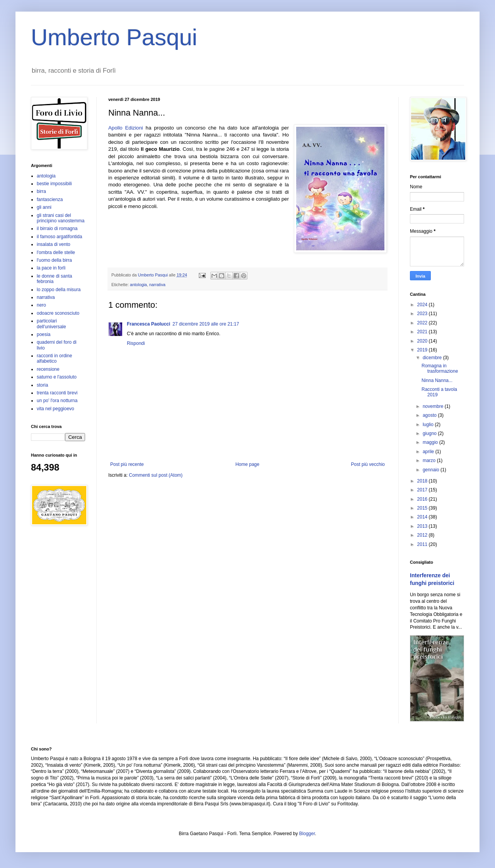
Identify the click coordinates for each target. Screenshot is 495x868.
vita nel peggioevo (55, 409)
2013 (423, 526)
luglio (429, 425)
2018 (423, 481)
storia (42, 385)
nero (41, 305)
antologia (138, 285)
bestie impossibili (54, 184)
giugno (430, 433)
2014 (423, 517)
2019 (423, 350)
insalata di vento (54, 244)
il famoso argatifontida (59, 237)
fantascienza (50, 200)
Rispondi (136, 343)
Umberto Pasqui (114, 37)
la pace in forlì (51, 268)
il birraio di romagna (57, 229)
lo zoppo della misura (59, 290)
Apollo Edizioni (126, 128)
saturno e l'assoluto (57, 377)
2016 (423, 499)
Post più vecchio (368, 464)
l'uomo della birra (54, 260)
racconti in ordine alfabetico (54, 358)
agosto (430, 415)
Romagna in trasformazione (440, 368)
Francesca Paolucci (148, 324)
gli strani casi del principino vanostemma (61, 218)
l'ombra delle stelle (56, 252)
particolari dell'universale (51, 324)
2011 (423, 544)
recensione (48, 369)
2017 (423, 490)
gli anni (44, 207)
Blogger (307, 834)
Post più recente (127, 464)
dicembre (433, 358)
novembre (434, 406)
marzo (430, 460)
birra (41, 191)
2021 (423, 332)
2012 (423, 535)
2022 (423, 323)
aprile (429, 452)
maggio (431, 442)
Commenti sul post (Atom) (156, 475)
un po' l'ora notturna (57, 401)
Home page (247, 464)
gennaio (432, 470)
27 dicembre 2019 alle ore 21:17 (206, 324)
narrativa (157, 285)
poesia (44, 334)
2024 (423, 305)
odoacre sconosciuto (58, 313)
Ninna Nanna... (437, 380)
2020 (423, 341)
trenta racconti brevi (57, 393)
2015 (423, 508)
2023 (423, 314)
